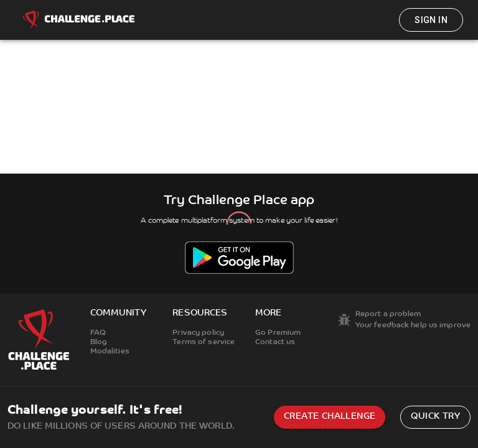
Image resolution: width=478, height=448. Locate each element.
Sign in (431, 20)
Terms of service (204, 342)
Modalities (110, 352)
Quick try (435, 417)
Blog (99, 342)
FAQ (98, 333)
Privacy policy (198, 333)
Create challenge (330, 417)
